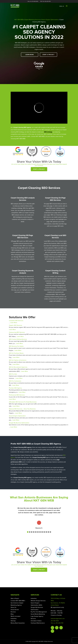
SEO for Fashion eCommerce (18, 360)
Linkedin (52, 631)
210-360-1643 (55, 621)
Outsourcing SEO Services (17, 332)
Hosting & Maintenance (38, 623)
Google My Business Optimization (19, 423)
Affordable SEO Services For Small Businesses (23, 402)
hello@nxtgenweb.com (58, 619)
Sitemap (13, 621)
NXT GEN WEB (19, 20)
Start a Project (48, 55)
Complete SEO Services (16, 321)
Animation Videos (36, 621)
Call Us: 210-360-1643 (33, 1)
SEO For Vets (13, 374)
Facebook (52, 628)
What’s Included (15, 616)
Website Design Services (38, 601)
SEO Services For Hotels (16, 346)
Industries (14, 619)
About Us (13, 607)
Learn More (30, 55)
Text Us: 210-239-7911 (45, 1)
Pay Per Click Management (39, 612)
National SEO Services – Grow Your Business (22, 409)
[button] (28, 532)
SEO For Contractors (15, 381)
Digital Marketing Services (32, 20)
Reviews (13, 612)
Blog (12, 614)
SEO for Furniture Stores (16, 353)
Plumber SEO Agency (15, 388)
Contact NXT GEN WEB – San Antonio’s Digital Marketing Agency (18, 603)
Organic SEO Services (15, 325)
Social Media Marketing (38, 614)
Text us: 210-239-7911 (57, 623)
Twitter (57, 628)
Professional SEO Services (17, 395)
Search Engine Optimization (50, 20)
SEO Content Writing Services (18, 339)
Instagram (61, 628)
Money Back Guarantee (18, 623)
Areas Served (15, 610)
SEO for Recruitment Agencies (18, 367)
